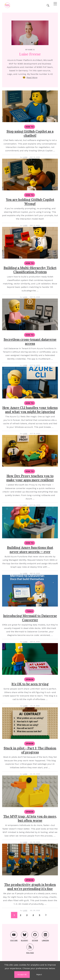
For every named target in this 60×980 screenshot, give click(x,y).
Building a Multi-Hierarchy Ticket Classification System (30, 270)
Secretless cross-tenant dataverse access (30, 342)
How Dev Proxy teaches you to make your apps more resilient (30, 478)
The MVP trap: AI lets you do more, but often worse (30, 818)
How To (30, 127)
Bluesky (25, 936)
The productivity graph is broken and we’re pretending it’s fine (30, 887)
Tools (30, 611)
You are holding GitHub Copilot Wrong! (30, 202)
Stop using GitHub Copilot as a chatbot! (30, 133)
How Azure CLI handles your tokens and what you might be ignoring (30, 410)
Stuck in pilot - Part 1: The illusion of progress (30, 750)
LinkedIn (45, 936)
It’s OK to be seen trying (30, 684)
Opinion (30, 679)
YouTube (14, 936)
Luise (25, 157)
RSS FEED (30, 949)
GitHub (35, 936)
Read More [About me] (32, 77)
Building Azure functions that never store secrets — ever (30, 550)
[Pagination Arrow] (46, 915)
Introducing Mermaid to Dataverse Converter (30, 618)
